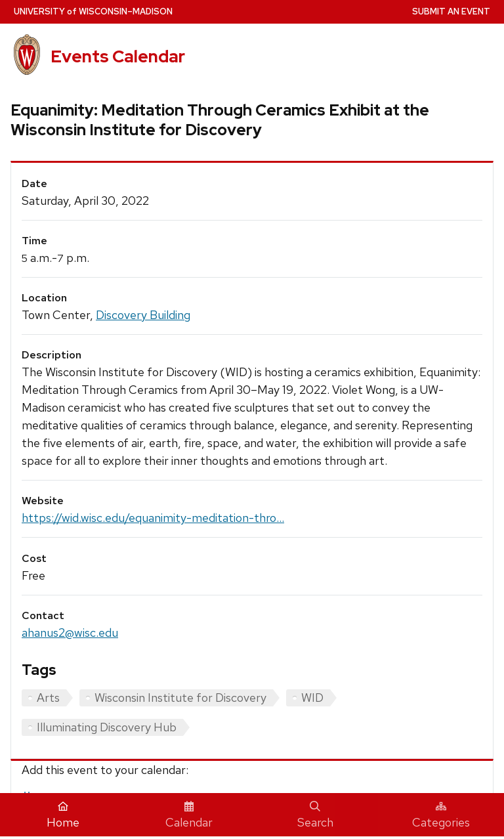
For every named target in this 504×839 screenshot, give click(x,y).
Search (315, 815)
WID (312, 698)
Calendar (189, 815)
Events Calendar (118, 56)
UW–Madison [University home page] (93, 11)
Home (63, 815)
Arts (48, 698)
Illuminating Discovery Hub (107, 727)
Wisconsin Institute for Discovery (180, 698)
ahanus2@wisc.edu (70, 633)
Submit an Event (451, 11)
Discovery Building (143, 315)
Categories (441, 815)
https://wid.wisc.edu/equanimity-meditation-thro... (153, 518)
